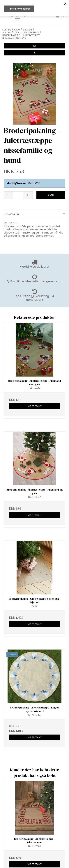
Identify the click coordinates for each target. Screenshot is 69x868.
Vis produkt (35, 406)
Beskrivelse (12, 214)
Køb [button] (51, 195)
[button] (34, 46)
